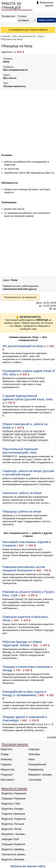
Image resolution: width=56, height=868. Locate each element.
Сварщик (34, 749)
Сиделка (6, 764)
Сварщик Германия (13, 799)
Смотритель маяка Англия (15, 854)
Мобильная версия (46, 4)
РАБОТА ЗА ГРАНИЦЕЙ (11, 6)
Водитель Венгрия (13, 859)
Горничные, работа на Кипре (22, 493)
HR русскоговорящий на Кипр (23, 346)
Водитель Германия (14, 793)
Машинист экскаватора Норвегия (15, 834)
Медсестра (8, 770)
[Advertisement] (28, 119)
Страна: (22, 16)
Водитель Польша (13, 824)
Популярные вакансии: (15, 744)
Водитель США (11, 804)
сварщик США (10, 839)
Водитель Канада (12, 809)
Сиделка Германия (13, 814)
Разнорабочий (37, 764)
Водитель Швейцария (15, 849)
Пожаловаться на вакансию (20, 297)
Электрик (34, 754)
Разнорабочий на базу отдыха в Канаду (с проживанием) (24, 693)
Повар (5, 754)
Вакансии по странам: (14, 788)
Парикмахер (36, 770)
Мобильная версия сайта (28, 866)
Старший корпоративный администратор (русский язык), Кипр (27, 398)
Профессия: (9, 16)
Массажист (8, 780)
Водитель (7, 749)
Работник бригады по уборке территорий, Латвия (22, 643)
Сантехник (35, 780)
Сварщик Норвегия (13, 844)
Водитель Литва (11, 829)
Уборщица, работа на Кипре (22, 511)
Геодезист (7, 775)
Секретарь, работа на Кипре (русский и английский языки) (28, 473)
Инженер (6, 759)
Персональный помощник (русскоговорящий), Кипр (20, 451)
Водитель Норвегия (14, 819)
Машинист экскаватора (41, 775)
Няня (31, 759)
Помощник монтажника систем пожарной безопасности (24, 569)
